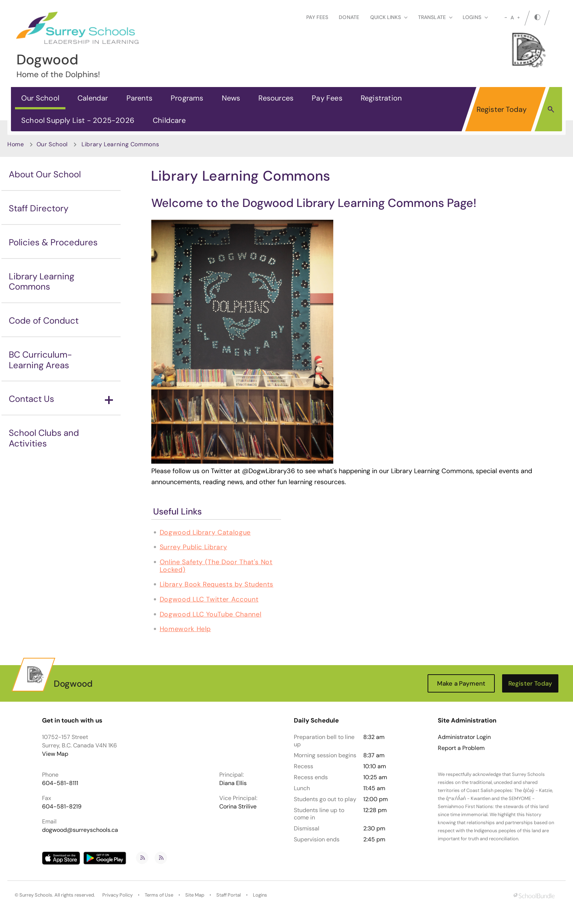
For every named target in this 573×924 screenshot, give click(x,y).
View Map (55, 754)
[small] (506, 18)
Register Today (502, 109)
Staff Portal (229, 895)
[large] (519, 18)
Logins (260, 895)
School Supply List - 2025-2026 (78, 120)
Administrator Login (464, 737)
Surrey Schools (36, 895)
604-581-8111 (60, 783)
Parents (139, 98)
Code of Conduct (44, 320)
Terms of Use (159, 895)
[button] (551, 109)
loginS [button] (475, 17)
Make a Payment (461, 683)
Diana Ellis (233, 783)
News (231, 98)
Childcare (169, 120)
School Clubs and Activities (44, 438)
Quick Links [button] (389, 17)
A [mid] (512, 18)
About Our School (45, 174)
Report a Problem (461, 748)
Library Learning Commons (41, 282)
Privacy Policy (117, 895)
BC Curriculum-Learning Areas (40, 360)
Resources (276, 98)
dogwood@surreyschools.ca (80, 830)
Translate (435, 17)
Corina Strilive (238, 806)
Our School (40, 98)
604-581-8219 (62, 806)
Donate (349, 17)
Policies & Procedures (53, 242)
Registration (381, 98)
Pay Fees (317, 17)
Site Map (195, 895)
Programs (187, 98)
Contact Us (61, 399)
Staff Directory (39, 208)
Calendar (93, 98)
